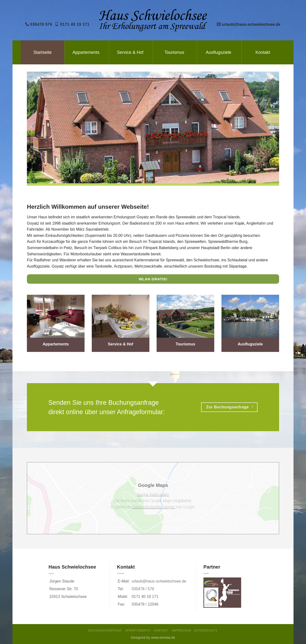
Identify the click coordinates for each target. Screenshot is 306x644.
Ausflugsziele (219, 52)
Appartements (86, 52)
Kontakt (263, 52)
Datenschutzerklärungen (154, 507)
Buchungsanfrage (105, 631)
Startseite (43, 52)
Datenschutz (206, 631)
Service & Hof (130, 52)
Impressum (181, 631)
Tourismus (174, 52)
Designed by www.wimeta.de (153, 638)
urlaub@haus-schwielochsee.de (159, 581)
